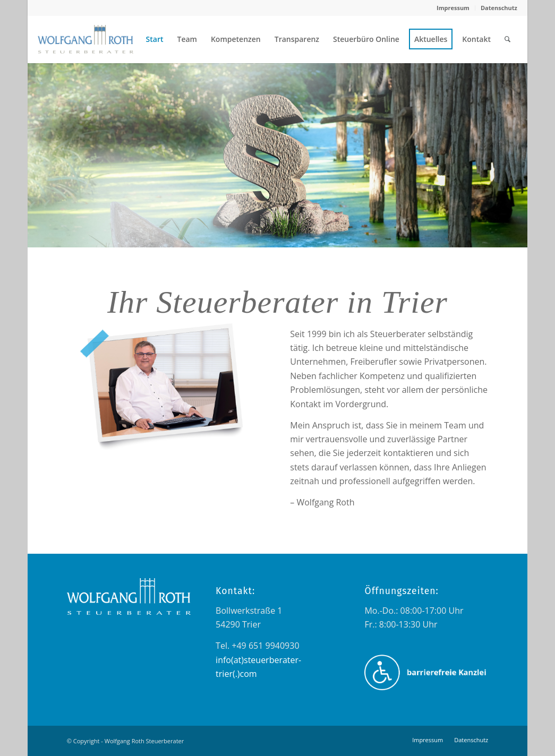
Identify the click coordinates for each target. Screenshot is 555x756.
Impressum (453, 8)
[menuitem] (453, 8)
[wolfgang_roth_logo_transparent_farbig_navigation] (86, 39)
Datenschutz (499, 8)
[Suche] (507, 39)
